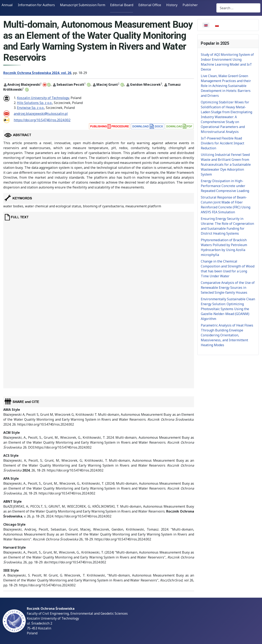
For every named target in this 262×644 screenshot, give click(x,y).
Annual (7, 5)
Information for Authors (36, 5)
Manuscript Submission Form (83, 5)
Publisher (190, 5)
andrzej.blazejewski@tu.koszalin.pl (41, 114)
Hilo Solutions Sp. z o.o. (35, 103)
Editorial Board (122, 5)
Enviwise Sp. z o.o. (31, 108)
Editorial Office (150, 5)
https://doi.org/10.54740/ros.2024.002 (42, 120)
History (172, 5)
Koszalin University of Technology (43, 98)
